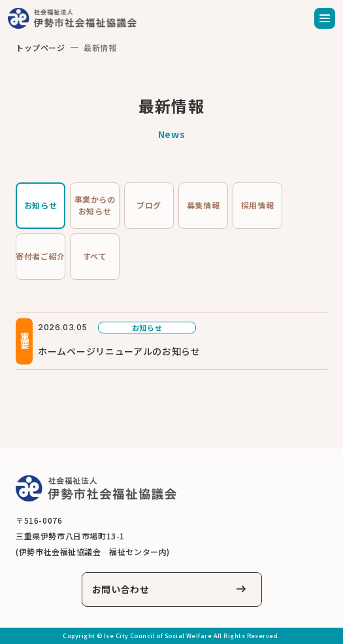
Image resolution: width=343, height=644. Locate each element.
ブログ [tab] (149, 205)
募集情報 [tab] (203, 205)
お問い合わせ (121, 589)
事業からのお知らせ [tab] (95, 205)
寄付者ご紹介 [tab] (41, 256)
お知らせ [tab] (41, 205)
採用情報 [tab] (257, 205)
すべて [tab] (95, 256)
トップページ (41, 47)
